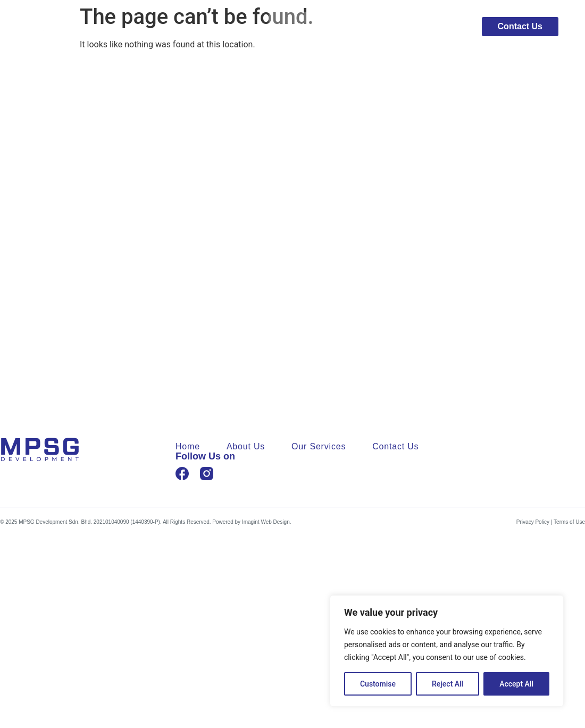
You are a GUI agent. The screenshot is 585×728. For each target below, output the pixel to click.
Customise (378, 684)
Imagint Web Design (266, 522)
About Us (362, 27)
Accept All (516, 684)
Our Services (430, 27)
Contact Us (395, 447)
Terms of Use (569, 522)
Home (307, 27)
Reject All (448, 684)
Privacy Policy (533, 522)
